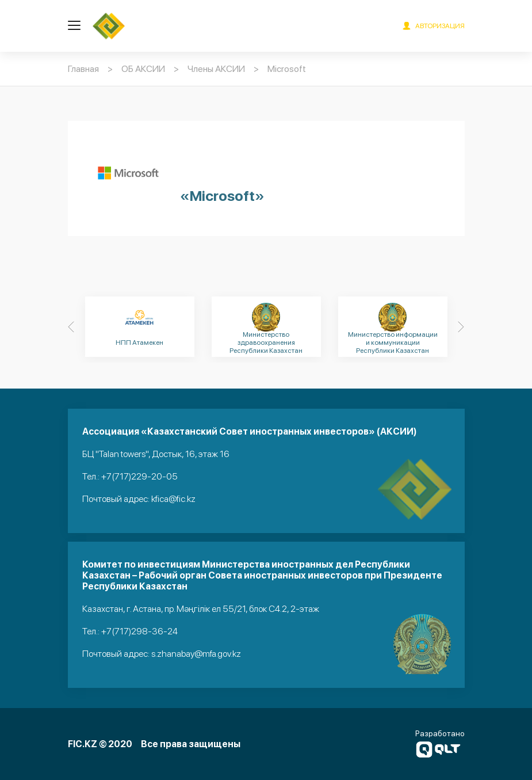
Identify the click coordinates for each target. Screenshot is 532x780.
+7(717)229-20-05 (139, 476)
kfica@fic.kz (173, 499)
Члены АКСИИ (216, 69)
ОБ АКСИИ (143, 69)
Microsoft (287, 69)
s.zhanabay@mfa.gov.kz (196, 654)
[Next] (461, 327)
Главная (83, 69)
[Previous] (71, 327)
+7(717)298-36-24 (139, 631)
